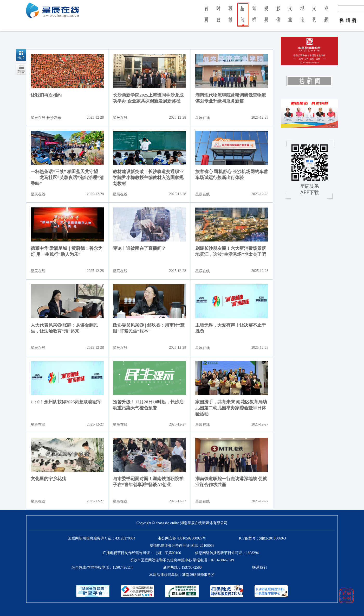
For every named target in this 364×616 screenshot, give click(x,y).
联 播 (230, 18)
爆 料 (342, 15)
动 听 (254, 18)
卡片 (21, 55)
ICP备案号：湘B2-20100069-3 (262, 538)
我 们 (354, 15)
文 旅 (290, 18)
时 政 (218, 18)
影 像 (278, 18)
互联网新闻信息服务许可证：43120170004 (102, 538)
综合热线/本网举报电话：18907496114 (102, 567)
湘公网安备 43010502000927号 (182, 538)
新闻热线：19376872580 (182, 567)
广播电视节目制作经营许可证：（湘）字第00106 (142, 553)
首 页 (206, 18)
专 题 (326, 18)
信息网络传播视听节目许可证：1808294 (227, 553)
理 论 (302, 18)
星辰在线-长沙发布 (46, 118)
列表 (21, 69)
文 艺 (314, 18)
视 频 (266, 18)
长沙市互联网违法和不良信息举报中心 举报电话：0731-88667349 (182, 560)
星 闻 (242, 18)
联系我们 (259, 567)
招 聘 (348, 15)
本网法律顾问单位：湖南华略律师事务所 (182, 575)
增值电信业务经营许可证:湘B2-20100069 (182, 546)
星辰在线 (120, 118)
